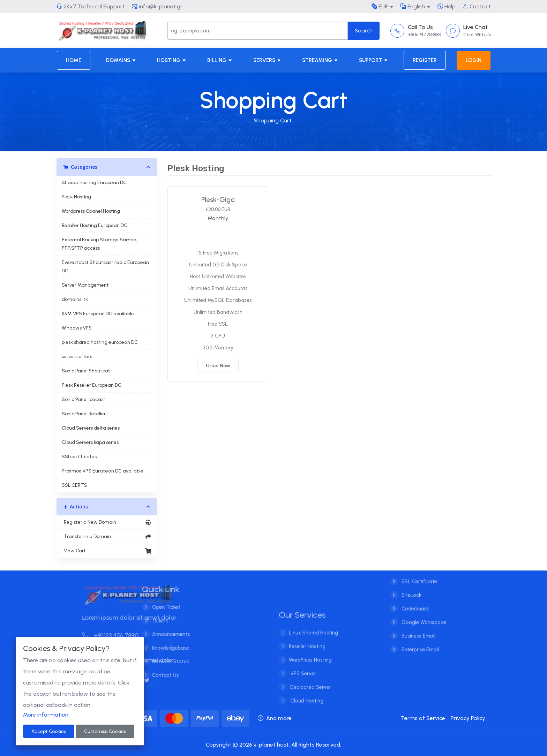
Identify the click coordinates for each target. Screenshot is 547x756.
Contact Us (161, 675)
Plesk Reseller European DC (92, 385)
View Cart (107, 551)
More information (46, 715)
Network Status (166, 661)
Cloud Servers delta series (91, 428)
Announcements (166, 634)
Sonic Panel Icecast (84, 399)
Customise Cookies (105, 731)
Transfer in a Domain (107, 537)
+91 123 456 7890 (115, 635)
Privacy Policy (468, 718)
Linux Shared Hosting (313, 637)
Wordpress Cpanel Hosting (91, 211)
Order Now (218, 366)
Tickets (155, 621)
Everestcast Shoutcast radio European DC (105, 267)
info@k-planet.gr (157, 6)
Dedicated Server (310, 692)
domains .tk (75, 299)
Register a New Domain (107, 522)
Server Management (85, 285)
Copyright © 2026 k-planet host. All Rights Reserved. (273, 745)
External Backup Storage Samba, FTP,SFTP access (100, 244)
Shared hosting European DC (94, 183)
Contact (477, 6)
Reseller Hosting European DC (95, 225)
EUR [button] (380, 6)
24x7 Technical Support (91, 6)
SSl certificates (79, 457)
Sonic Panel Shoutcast (87, 371)
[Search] (257, 31)
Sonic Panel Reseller (84, 414)
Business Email (418, 631)
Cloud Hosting (306, 705)
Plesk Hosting (76, 197)
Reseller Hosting (307, 651)
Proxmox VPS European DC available (103, 471)
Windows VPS (77, 328)
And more (275, 718)
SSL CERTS (74, 485)
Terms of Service (423, 718)
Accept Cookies (49, 731)
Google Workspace (423, 618)
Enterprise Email (419, 645)
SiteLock (411, 590)
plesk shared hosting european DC (100, 342)
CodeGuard (414, 604)
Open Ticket (161, 607)
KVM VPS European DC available (98, 314)
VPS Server (302, 678)
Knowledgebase (166, 648)
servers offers (77, 357)
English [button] (413, 6)
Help (447, 6)
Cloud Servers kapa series (90, 442)
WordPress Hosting (310, 665)
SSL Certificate (419, 577)
